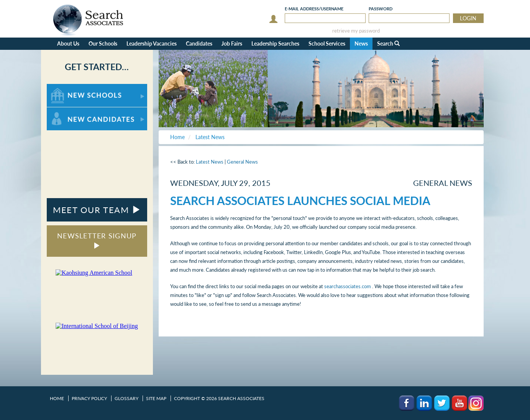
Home (57, 398)
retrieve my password (356, 31)
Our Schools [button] (103, 43)
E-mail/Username (314, 9)
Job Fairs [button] (232, 43)
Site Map (156, 398)
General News (242, 162)
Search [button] (388, 43)
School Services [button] (327, 43)
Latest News (210, 162)
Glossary (126, 398)
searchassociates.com (348, 286)
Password (381, 9)
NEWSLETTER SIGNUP (97, 240)
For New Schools (67, 88)
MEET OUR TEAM (97, 210)
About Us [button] (68, 43)
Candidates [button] (199, 43)
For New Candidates (71, 111)
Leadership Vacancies (152, 43)
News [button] (361, 43)
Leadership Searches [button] (275, 43)
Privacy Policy (89, 398)
